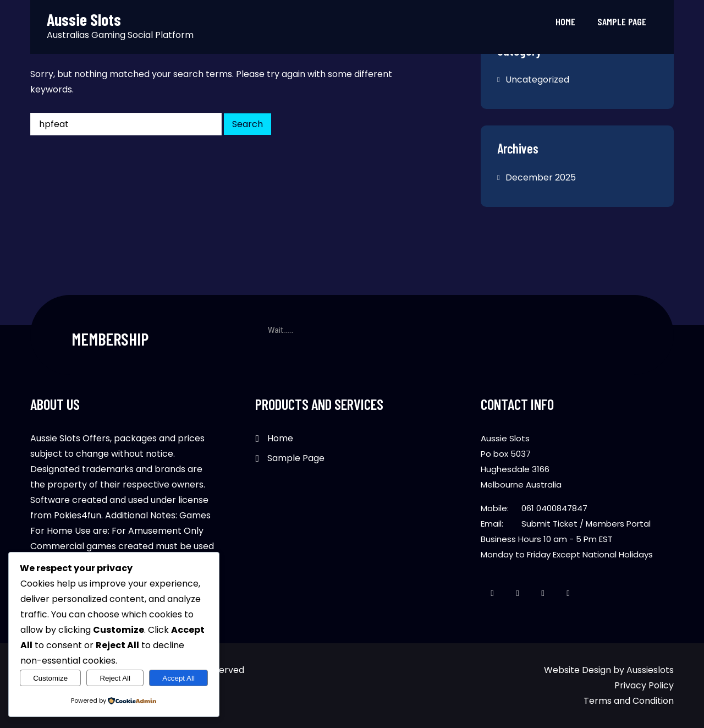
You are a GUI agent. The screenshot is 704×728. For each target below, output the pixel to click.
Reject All (115, 678)
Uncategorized (537, 80)
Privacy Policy (644, 685)
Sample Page (622, 21)
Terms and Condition (629, 701)
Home (565, 21)
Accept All (178, 678)
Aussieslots (650, 670)
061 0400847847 (554, 508)
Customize (50, 678)
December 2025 (541, 177)
